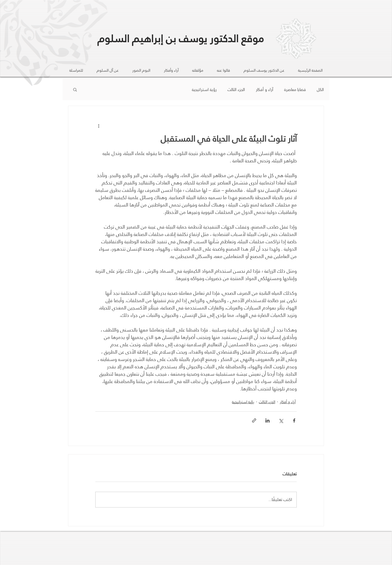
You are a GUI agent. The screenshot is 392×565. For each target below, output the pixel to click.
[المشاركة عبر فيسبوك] (294, 420)
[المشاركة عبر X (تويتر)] (281, 420)
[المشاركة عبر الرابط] (254, 420)
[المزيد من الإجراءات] (99, 126)
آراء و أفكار (265, 89)
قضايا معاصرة (295, 89)
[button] (75, 89)
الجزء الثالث (236, 89)
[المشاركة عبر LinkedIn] (267, 420)
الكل (320, 89)
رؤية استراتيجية (204, 89)
